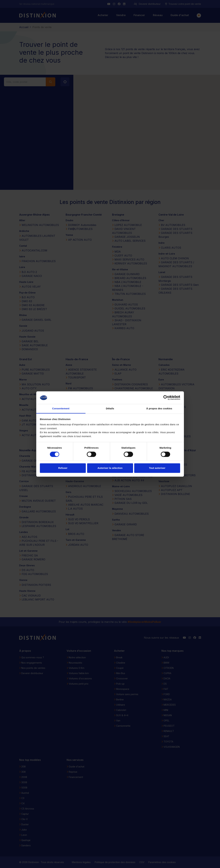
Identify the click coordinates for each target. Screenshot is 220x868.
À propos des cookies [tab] (159, 408)
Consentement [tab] (61, 408)
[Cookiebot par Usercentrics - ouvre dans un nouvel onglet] (166, 398)
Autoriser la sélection (110, 468)
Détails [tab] (110, 408)
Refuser (63, 468)
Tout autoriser (157, 468)
